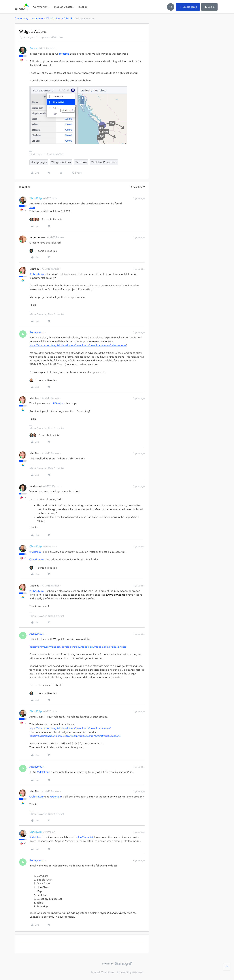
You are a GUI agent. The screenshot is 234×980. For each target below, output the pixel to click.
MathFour (35, 269)
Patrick (33, 48)
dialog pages (39, 162)
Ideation (83, 7)
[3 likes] (46, 219)
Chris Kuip (36, 198)
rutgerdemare (37, 237)
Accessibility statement (130, 972)
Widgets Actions (61, 162)
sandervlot (36, 486)
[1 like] (43, 251)
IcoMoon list (86, 837)
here (32, 207)
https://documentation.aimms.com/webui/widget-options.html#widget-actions (75, 736)
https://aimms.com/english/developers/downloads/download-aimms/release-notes (78, 345)
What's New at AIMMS (59, 19)
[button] (188, 7)
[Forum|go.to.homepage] (22, 7)
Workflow (81, 162)
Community (21, 19)
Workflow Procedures (104, 162)
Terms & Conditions (102, 972)
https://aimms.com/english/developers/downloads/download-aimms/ (70, 728)
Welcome (37, 19)
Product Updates (64, 7)
